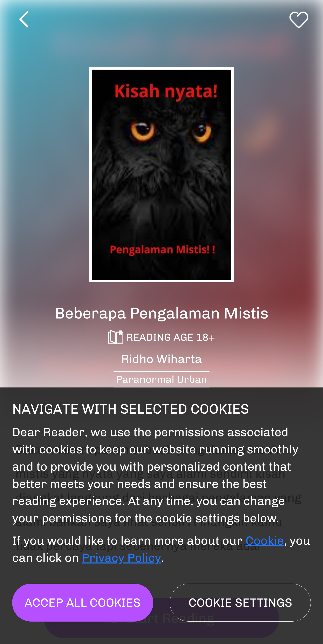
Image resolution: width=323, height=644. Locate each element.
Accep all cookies (83, 603)
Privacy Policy (121, 558)
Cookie (265, 541)
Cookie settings (240, 603)
